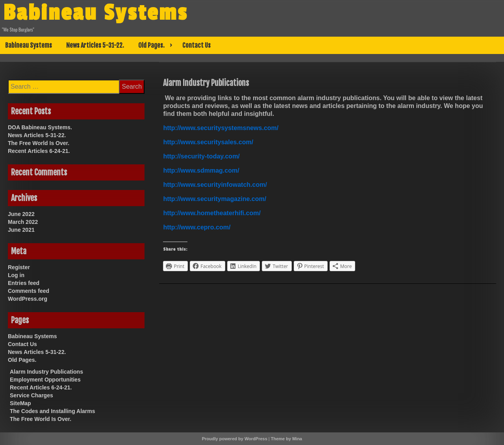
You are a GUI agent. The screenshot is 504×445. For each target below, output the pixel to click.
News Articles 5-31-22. (95, 45)
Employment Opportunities (45, 380)
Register (19, 267)
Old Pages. (151, 45)
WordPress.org (28, 299)
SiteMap (20, 403)
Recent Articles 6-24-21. (39, 151)
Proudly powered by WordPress (235, 439)
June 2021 (21, 230)
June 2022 (21, 214)
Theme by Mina (286, 439)
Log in (16, 275)
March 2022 (23, 222)
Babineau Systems (95, 13)
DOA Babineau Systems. (40, 127)
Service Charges (31, 395)
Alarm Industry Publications (46, 372)
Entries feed (24, 283)
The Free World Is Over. (39, 143)
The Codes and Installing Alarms (53, 411)
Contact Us (196, 45)
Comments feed (29, 291)
